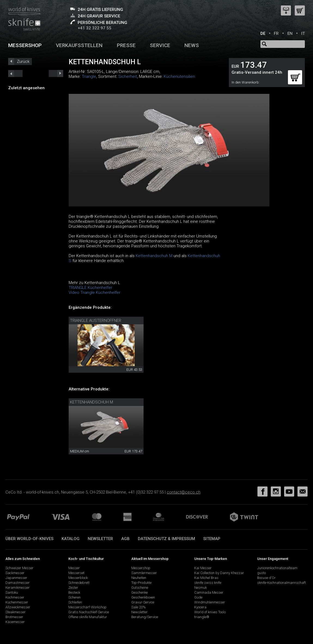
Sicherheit (128, 76)
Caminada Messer (209, 592)
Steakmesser (16, 612)
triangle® (202, 617)
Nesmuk (200, 588)
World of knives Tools (210, 612)
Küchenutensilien (179, 76)
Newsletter (100, 539)
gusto (262, 573)
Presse (126, 45)
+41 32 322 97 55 (95, 28)
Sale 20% (139, 607)
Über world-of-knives (29, 539)
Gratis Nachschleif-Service (89, 612)
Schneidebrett (79, 583)
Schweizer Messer (19, 568)
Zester (73, 588)
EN (290, 33)
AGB (125, 539)
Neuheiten (139, 578)
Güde (198, 597)
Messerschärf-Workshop (87, 607)
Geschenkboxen (143, 597)
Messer (74, 568)
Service (160, 45)
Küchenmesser (17, 602)
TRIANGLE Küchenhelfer (90, 288)
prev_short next (56, 73)
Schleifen (75, 602)
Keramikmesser (18, 588)
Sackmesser (15, 573)
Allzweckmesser (18, 607)
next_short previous (15, 73)
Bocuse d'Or (266, 578)
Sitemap (212, 539)
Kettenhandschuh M (154, 256)
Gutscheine (140, 588)
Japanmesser (16, 578)
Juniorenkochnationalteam (277, 568)
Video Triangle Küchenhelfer (95, 292)
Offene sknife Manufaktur (88, 617)
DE (263, 33)
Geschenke (139, 592)
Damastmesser (18, 583)
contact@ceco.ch (184, 492)
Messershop (25, 45)
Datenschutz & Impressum (166, 539)
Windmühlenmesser (210, 602)
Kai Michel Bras (206, 578)
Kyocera (200, 607)
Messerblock (78, 578)
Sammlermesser (144, 573)
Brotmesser (14, 617)
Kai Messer (203, 568)
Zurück (23, 61)
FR (276, 33)
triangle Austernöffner (96, 321)
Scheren (75, 597)
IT (303, 33)
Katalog (71, 539)
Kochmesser (15, 597)
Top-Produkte (141, 583)
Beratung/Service (145, 617)
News (192, 45)
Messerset (76, 573)
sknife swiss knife (208, 583)
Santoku (12, 592)
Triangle (89, 76)
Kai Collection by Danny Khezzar (219, 573)
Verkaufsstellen (79, 45)
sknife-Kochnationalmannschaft (282, 583)
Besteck (74, 592)
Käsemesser (15, 622)
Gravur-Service (143, 602)
